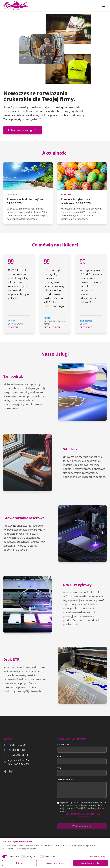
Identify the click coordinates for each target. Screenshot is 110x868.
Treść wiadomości (66, 780)
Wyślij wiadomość (82, 826)
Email (60, 756)
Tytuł (60, 768)
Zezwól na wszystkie (90, 863)
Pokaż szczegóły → (99, 857)
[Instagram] (11, 771)
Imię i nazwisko (65, 744)
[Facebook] (5, 771)
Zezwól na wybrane (55, 863)
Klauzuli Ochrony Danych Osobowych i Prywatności (83, 815)
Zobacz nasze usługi (23, 130)
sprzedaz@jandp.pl (18, 755)
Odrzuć (19, 863)
